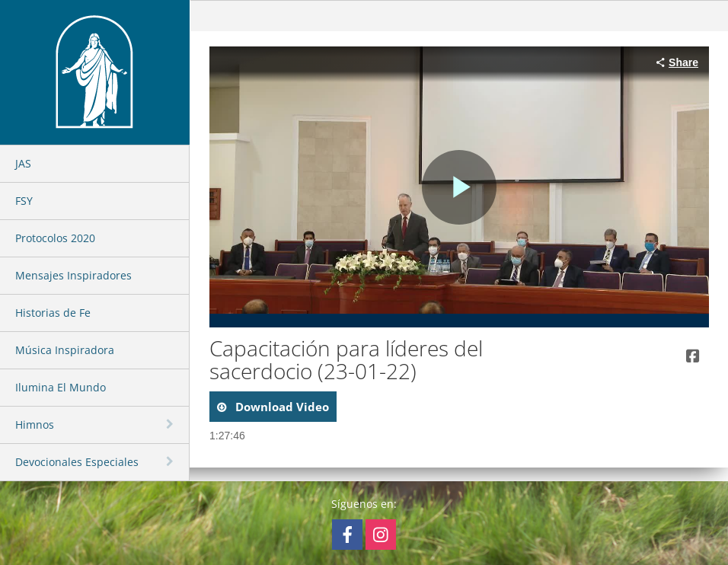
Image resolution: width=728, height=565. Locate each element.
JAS (23, 163)
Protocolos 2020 (55, 238)
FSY (24, 201)
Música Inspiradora (65, 350)
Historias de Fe (53, 313)
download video (281, 407)
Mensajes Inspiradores (73, 275)
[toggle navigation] (171, 424)
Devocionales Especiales (77, 462)
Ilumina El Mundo (61, 387)
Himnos (35, 425)
